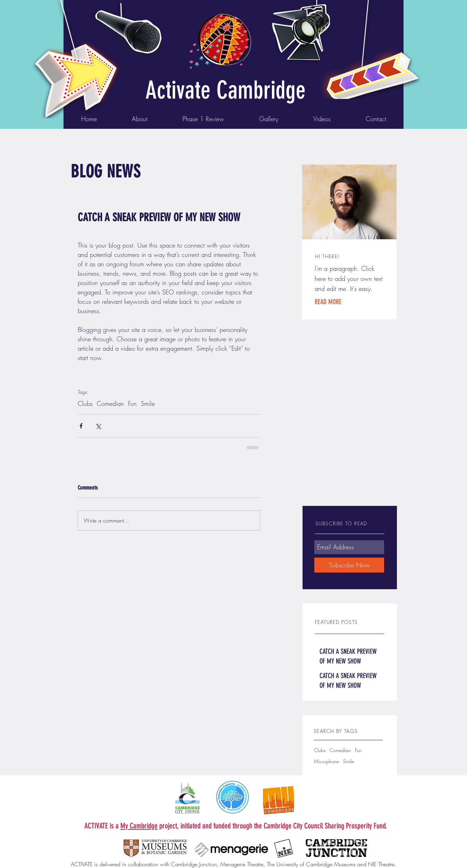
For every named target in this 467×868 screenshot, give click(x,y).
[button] (339, 302)
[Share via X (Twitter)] (98, 426)
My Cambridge (139, 826)
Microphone (326, 761)
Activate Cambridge (226, 90)
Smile (148, 403)
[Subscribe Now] (349, 565)
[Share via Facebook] (81, 426)
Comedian (110, 403)
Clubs (85, 403)
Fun (132, 403)
